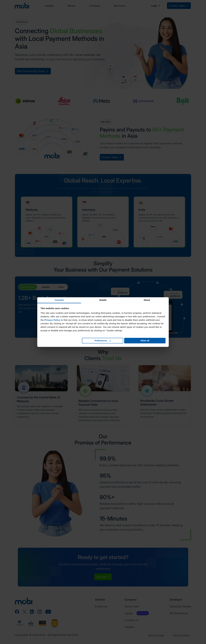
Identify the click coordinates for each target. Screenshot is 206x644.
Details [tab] (103, 300)
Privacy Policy (53, 320)
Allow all (145, 341)
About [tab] (147, 300)
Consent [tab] (59, 300)
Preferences (103, 341)
